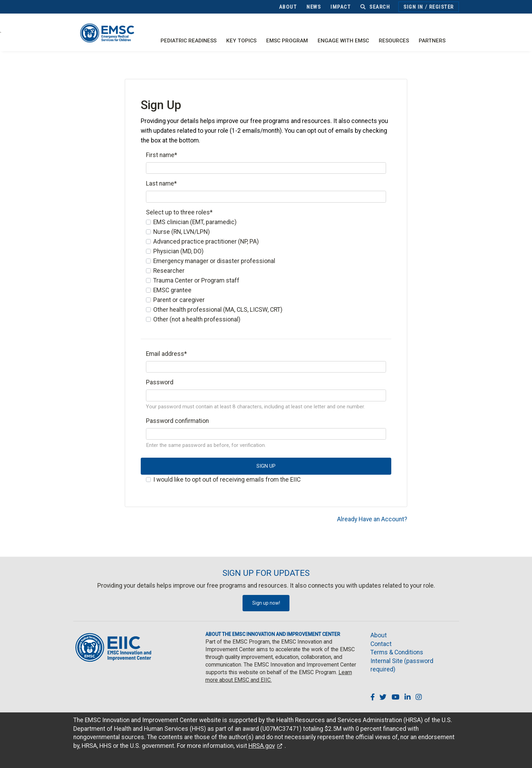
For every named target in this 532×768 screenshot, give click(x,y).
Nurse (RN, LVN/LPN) (182, 232)
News (314, 7)
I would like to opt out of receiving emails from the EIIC (227, 480)
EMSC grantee (172, 290)
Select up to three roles (179, 212)
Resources (394, 41)
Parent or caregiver (179, 300)
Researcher (169, 271)
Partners (432, 41)
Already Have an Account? (372, 519)
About (288, 7)
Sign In (413, 7)
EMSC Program (287, 41)
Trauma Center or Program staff (196, 280)
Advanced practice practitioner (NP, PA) (206, 242)
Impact (341, 7)
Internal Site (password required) (402, 665)
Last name (161, 183)
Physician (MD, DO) (178, 251)
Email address (166, 354)
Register (441, 7)
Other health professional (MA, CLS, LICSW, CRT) (218, 310)
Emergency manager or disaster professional (214, 261)
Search (375, 7)
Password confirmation (177, 421)
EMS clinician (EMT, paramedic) (195, 222)
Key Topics (241, 41)
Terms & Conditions (397, 652)
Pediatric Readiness (189, 41)
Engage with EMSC (343, 41)
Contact (381, 644)
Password (160, 382)
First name (162, 155)
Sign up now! (266, 603)
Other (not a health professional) (197, 319)
